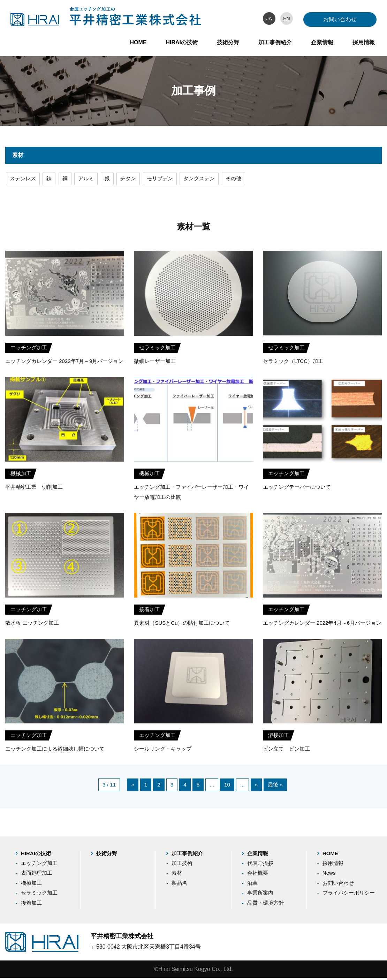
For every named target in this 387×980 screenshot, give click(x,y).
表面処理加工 (37, 875)
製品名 (179, 885)
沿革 (252, 885)
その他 (243, 179)
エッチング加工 (39, 865)
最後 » (276, 786)
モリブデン (166, 179)
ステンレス (24, 179)
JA (269, 18)
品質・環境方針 (265, 905)
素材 (177, 875)
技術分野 (228, 42)
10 (227, 786)
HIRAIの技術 (182, 42)
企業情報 (322, 42)
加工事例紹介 (275, 42)
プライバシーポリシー (349, 895)
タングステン (207, 179)
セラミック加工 (39, 895)
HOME (138, 42)
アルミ (89, 179)
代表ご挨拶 (260, 865)
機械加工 (31, 885)
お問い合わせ (340, 19)
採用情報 (364, 42)
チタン (132, 179)
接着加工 (31, 905)
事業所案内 (260, 895)
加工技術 (182, 865)
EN (286, 18)
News (329, 875)
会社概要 (258, 875)
